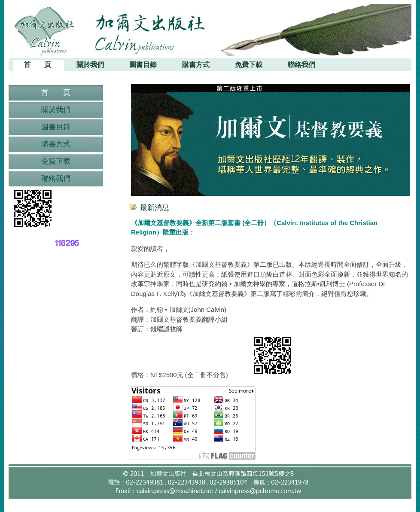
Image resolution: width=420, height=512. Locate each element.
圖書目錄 (56, 127)
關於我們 (56, 110)
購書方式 (56, 144)
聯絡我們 (56, 178)
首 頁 (56, 93)
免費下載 (56, 161)
